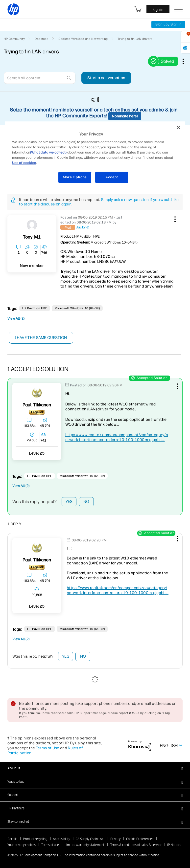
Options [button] (186, 61)
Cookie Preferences (140, 839)
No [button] (86, 502)
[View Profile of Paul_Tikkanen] (37, 405)
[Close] (178, 127)
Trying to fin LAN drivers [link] (135, 39)
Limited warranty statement (84, 845)
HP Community (14, 39)
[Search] (40, 78)
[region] (95, 155)
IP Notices (174, 845)
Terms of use (50, 845)
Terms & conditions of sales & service (136, 845)
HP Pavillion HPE (35, 308)
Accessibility (61, 839)
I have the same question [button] (41, 338)
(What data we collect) (48, 153)
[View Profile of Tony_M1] (32, 237)
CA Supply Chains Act (90, 839)
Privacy (115, 839)
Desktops (42, 39)
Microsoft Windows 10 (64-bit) (77, 308)
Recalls (12, 839)
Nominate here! (125, 116)
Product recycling (35, 839)
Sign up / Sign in (168, 24)
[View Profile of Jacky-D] (83, 227)
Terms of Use (48, 748)
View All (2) (16, 319)
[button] (174, 218)
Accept (112, 177)
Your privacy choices (22, 845)
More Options (75, 177)
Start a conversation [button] (106, 78)
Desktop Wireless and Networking (83, 39)
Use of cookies (24, 163)
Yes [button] (69, 502)
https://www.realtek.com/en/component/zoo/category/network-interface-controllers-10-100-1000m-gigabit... (117, 437)
